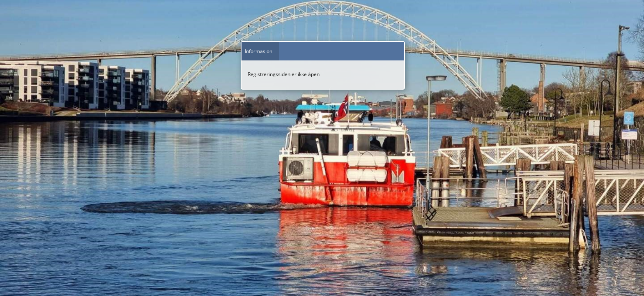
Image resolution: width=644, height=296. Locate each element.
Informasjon (259, 51)
